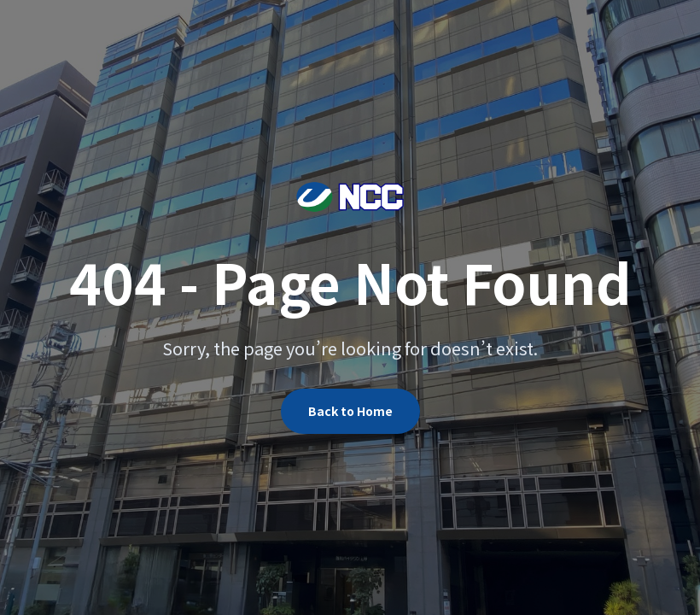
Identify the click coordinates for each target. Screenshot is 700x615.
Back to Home (350, 411)
